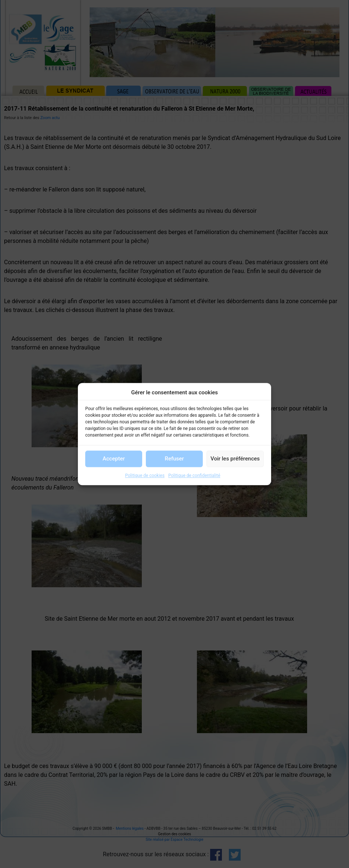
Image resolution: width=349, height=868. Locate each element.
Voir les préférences (235, 459)
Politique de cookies (145, 476)
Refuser (174, 459)
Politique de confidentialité (194, 476)
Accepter (114, 459)
